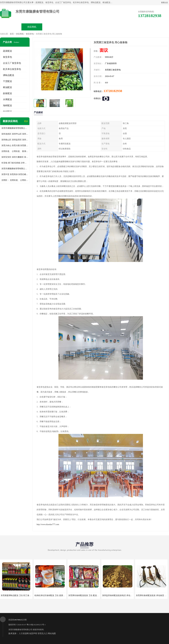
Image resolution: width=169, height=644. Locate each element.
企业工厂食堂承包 (12, 63)
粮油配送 (7, 87)
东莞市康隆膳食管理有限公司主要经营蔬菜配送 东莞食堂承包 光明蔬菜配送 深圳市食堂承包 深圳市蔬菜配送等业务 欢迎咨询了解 (15, 128)
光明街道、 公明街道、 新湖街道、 (15, 151)
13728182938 (113, 91)
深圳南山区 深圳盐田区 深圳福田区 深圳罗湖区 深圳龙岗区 (15, 140)
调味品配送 (9, 75)
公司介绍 (74, 27)
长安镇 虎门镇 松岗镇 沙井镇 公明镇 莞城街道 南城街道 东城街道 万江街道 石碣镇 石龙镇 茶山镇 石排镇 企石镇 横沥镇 (15, 163)
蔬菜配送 (7, 51)
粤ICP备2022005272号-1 (36, 625)
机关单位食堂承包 (12, 69)
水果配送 (7, 99)
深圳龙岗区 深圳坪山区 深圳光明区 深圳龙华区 (15, 134)
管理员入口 (43, 634)
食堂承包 (30, 34)
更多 (26, 121)
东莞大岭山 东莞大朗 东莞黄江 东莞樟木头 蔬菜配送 (15, 145)
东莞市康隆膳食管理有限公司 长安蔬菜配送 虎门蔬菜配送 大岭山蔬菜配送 (15, 169)
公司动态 (95, 27)
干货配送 (7, 81)
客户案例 (116, 27)
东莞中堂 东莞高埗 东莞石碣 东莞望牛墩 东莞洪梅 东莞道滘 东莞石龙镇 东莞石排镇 (15, 174)
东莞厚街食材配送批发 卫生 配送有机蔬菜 (87, 595)
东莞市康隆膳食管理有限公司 (20, 630)
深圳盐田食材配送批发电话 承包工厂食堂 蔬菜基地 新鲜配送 (129, 595)
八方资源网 (24, 634)
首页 (12, 34)
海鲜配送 (7, 105)
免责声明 (33, 634)
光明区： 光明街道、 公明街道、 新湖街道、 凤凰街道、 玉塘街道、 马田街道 (15, 180)
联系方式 (137, 27)
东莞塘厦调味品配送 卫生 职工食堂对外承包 (20, 595)
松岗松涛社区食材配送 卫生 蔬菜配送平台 (53, 595)
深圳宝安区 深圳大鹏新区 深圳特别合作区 (15, 157)
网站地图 (52, 634)
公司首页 (11, 27)
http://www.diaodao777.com (48, 524)
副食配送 (7, 93)
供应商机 (32, 27)
